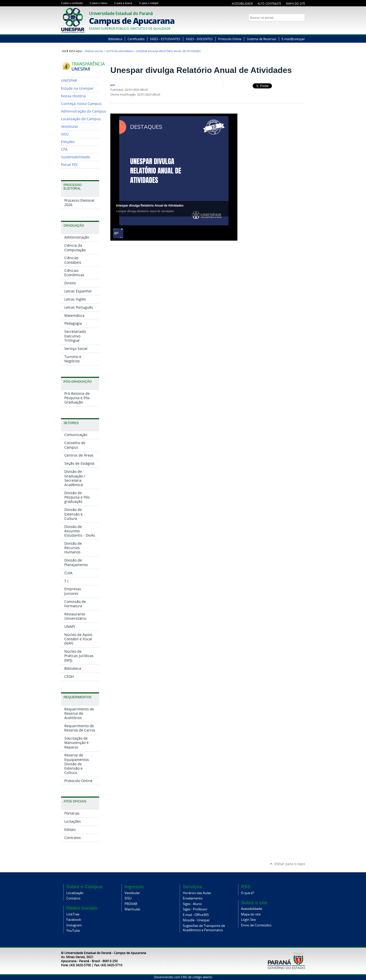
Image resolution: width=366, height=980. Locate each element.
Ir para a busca (126, 3)
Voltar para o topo (290, 864)
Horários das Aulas (197, 893)
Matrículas (132, 909)
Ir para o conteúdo (74, 3)
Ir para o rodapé (151, 3)
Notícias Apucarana (120, 51)
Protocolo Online (230, 39)
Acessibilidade (242, 3)
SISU (128, 898)
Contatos (73, 898)
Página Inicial (94, 51)
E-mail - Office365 (196, 915)
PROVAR (131, 904)
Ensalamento (193, 898)
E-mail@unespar (293, 39)
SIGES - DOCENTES (199, 39)
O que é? (248, 893)
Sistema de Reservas (262, 39)
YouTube (302, 27)
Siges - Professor (195, 909)
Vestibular (132, 893)
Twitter (296, 27)
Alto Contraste (269, 3)
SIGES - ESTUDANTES (165, 39)
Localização (75, 893)
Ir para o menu (101, 3)
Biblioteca (115, 39)
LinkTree (73, 914)
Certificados (136, 39)
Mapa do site (251, 914)
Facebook (74, 920)
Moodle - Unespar (196, 920)
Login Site (248, 920)
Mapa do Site (295, 3)
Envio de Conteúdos (256, 925)
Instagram (74, 925)
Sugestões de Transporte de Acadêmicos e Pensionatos (204, 928)
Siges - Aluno (192, 904)
